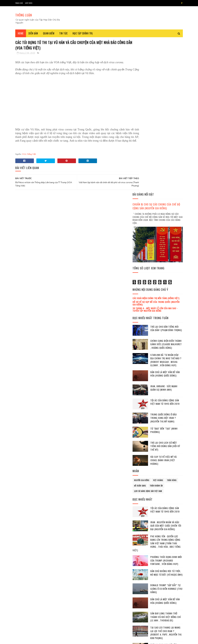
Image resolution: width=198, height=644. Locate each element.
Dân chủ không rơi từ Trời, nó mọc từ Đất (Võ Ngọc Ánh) (166, 420)
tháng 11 (140, 579)
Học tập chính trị (83, 33)
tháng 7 (140, 562)
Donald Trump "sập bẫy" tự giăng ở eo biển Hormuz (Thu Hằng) (166, 436)
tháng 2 (140, 540)
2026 (139, 610)
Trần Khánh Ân (156, 333)
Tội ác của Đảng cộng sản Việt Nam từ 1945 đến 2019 (165, 249)
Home (21, 33)
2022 (139, 592)
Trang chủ (19, 3)
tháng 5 (140, 553)
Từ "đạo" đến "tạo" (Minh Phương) (164, 277)
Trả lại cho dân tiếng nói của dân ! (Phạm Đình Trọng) (166, 176)
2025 (139, 606)
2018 (139, 524)
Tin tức (63, 33)
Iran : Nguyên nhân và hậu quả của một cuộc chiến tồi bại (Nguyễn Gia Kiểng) (166, 373)
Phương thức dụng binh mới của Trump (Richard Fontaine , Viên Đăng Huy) (166, 408)
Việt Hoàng (158, 328)
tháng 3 (140, 545)
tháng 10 (140, 574)
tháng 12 (140, 583)
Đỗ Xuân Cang (140, 333)
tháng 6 (140, 557)
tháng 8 (140, 566)
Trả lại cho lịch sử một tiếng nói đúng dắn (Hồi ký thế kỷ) (165, 293)
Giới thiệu (29, 3)
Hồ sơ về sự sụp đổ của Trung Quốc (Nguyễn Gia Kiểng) (156, 150)
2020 (139, 532)
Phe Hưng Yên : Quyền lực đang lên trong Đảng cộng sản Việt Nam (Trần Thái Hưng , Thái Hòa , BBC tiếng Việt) (157, 390)
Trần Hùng (172, 328)
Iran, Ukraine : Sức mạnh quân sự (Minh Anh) (164, 235)
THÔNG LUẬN (24, 15)
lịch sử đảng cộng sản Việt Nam (148, 338)
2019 (139, 528)
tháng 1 (139, 536)
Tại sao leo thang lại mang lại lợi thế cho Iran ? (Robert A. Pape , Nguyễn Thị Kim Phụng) (166, 480)
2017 (139, 519)
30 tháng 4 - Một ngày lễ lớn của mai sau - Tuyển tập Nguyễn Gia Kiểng (155, 157)
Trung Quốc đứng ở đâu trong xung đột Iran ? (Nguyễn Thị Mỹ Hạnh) (164, 265)
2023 (139, 597)
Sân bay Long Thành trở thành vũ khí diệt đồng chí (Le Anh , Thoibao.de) (166, 464)
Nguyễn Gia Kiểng (142, 328)
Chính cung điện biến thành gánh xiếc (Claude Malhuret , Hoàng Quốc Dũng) (166, 191)
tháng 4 (140, 549)
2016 (139, 515)
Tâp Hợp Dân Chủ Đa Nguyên (39, 640)
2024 (139, 601)
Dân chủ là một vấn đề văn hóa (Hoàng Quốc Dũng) (165, 221)
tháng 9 (140, 570)
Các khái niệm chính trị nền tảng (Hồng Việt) (156, 145)
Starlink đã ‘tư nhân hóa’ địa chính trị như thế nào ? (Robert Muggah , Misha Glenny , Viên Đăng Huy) (166, 207)
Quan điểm (49, 33)
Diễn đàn (33, 33)
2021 (139, 588)
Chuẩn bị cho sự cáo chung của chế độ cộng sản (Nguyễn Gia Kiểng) (156, 53)
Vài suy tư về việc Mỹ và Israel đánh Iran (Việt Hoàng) (164, 307)
